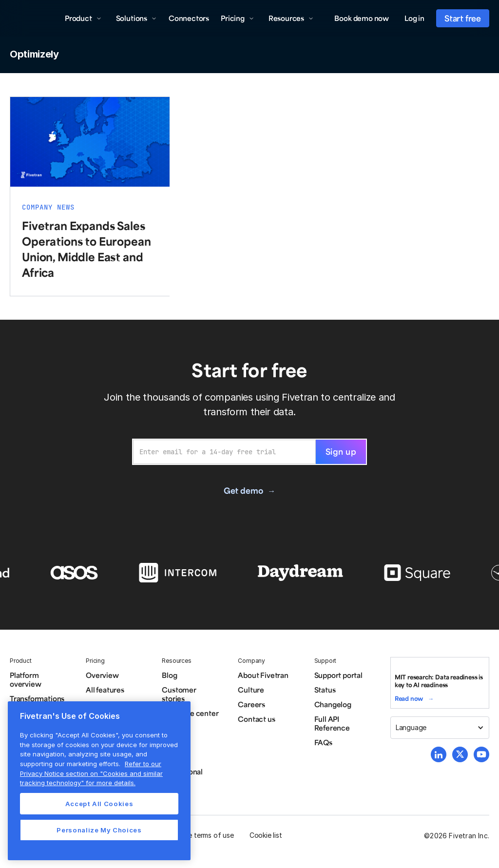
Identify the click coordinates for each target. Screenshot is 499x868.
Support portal (338, 675)
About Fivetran (263, 675)
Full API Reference (332, 723)
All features (105, 690)
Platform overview (25, 679)
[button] (83, 18)
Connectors (189, 18)
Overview (102, 675)
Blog (169, 675)
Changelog (333, 704)
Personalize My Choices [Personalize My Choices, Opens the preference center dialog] (99, 830)
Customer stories (179, 694)
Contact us (256, 719)
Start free (463, 18)
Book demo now (362, 18)
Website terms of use (200, 835)
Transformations (37, 698)
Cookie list (266, 835)
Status (325, 690)
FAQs (323, 742)
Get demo (243, 490)
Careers (251, 704)
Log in (414, 18)
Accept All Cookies (99, 804)
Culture (251, 690)
